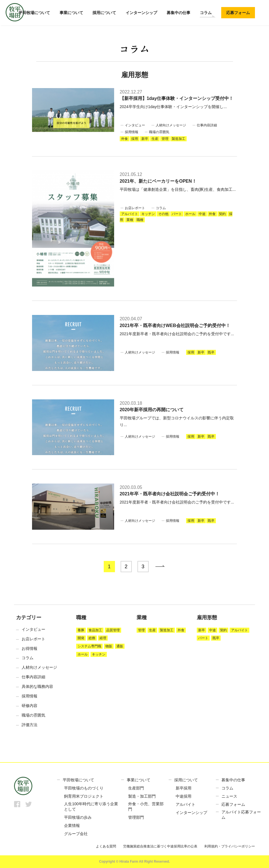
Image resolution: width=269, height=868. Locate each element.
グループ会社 (76, 834)
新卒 (145, 139)
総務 (92, 638)
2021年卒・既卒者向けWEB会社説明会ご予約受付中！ (175, 325)
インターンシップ (141, 13)
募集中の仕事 (178, 13)
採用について (104, 13)
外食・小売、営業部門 (146, 807)
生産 (155, 139)
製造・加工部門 (142, 796)
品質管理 (113, 630)
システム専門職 (89, 646)
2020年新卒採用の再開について (152, 410)
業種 (130, 220)
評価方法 (30, 725)
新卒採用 (184, 788)
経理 (103, 638)
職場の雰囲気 (159, 132)
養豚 (81, 630)
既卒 (211, 352)
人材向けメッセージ (171, 125)
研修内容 (30, 706)
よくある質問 (106, 846)
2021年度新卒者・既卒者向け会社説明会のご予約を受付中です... (177, 334)
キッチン (148, 214)
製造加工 (178, 139)
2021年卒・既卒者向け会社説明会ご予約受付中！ (170, 494)
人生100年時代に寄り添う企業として (91, 807)
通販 (120, 646)
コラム (206, 13)
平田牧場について (34, 13)
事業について (71, 13)
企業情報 (72, 826)
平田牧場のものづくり (84, 788)
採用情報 (132, 132)
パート (177, 214)
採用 (135, 139)
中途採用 (184, 796)
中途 (202, 214)
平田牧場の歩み (78, 817)
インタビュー (135, 125)
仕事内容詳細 (207, 125)
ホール (190, 214)
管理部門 (136, 817)
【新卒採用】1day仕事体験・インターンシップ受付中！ (177, 98)
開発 (81, 638)
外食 (125, 139)
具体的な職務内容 (37, 686)
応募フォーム (238, 13)
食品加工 (95, 630)
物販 (109, 646)
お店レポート (135, 208)
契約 (222, 214)
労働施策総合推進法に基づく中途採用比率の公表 (160, 846)
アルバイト (130, 214)
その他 (163, 214)
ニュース (229, 796)
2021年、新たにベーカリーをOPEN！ (158, 181)
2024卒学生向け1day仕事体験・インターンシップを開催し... (173, 107)
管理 (165, 139)
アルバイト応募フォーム (241, 815)
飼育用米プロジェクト (84, 796)
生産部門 (136, 788)
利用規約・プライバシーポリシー (230, 846)
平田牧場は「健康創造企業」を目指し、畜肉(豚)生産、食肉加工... (178, 189)
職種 (140, 220)
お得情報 (30, 648)
